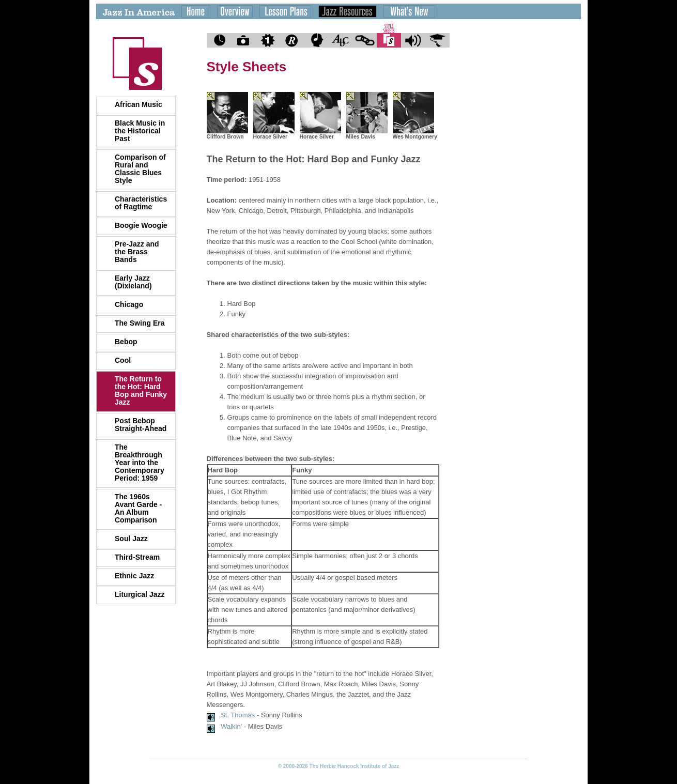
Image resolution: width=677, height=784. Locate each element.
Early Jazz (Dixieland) (133, 282)
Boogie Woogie (141, 225)
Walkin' (231, 726)
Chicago (129, 304)
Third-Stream (137, 557)
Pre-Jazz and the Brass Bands (137, 252)
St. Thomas (238, 715)
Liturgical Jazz (140, 594)
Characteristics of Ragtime (141, 203)
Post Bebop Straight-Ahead (141, 425)
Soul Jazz (131, 539)
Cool (123, 360)
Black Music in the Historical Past (140, 131)
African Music (139, 104)
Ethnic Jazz (134, 576)
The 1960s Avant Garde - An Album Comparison (138, 508)
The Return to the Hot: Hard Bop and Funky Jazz (141, 390)
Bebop (126, 342)
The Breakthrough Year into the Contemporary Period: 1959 (140, 463)
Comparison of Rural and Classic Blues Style (140, 169)
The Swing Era (140, 323)
